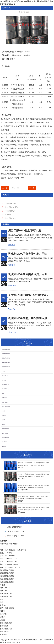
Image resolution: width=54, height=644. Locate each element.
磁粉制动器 (4, 544)
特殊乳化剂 (5, 442)
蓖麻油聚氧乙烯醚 (6, 362)
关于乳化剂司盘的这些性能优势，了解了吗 (31, 295)
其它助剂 (4, 446)
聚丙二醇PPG (5, 380)
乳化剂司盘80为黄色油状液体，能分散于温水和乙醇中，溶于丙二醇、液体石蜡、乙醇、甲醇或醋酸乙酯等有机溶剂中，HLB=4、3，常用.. (31, 302)
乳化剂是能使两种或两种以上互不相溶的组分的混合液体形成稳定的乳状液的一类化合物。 (31, 280)
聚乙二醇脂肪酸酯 (6, 407)
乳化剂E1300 (19, 178)
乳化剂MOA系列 (16, 188)
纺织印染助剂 (5, 433)
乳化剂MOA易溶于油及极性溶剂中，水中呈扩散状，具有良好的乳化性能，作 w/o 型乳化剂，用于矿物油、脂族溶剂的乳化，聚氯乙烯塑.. (30, 325)
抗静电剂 (4, 415)
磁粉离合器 (13, 544)
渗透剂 (4, 420)
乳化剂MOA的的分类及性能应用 (28, 318)
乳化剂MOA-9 (11, 218)
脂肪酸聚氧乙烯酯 (6, 358)
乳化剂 (46, 126)
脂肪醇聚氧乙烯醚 (6, 349)
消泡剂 (4, 411)
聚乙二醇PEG (5, 376)
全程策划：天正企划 (12, 643)
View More (12, 286)
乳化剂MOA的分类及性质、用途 (28, 254)
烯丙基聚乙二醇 (6, 385)
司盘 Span (5, 398)
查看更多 (12, 245)
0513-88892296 (18, 531)
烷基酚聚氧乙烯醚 (6, 354)
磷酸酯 (4, 424)
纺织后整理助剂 (6, 438)
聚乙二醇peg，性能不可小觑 (25, 231)
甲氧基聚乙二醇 (6, 389)
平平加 (4, 371)
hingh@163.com (18, 536)
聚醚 (3, 393)
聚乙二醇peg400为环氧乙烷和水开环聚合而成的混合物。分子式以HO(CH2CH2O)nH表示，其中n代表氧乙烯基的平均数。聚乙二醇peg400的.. (30, 238)
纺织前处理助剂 (6, 429)
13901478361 (17, 527)
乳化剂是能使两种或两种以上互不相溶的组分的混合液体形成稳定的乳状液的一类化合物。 (31, 260)
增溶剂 (35, 145)
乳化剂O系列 (10, 211)
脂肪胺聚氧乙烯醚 (6, 367)
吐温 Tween (5, 402)
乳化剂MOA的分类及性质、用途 (28, 274)
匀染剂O (9, 215)
